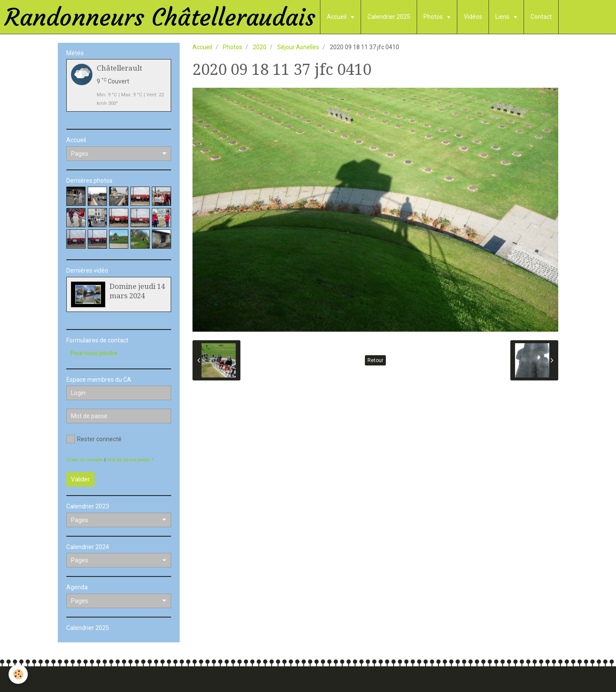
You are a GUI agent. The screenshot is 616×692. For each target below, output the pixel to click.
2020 (260, 47)
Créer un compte (85, 460)
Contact (541, 17)
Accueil (337, 17)
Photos (434, 17)
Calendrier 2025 (389, 17)
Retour (375, 360)
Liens (503, 17)
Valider (80, 479)
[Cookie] (18, 674)
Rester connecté (94, 439)
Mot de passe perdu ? (130, 460)
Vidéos (473, 17)
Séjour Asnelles (298, 47)
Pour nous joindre (94, 353)
